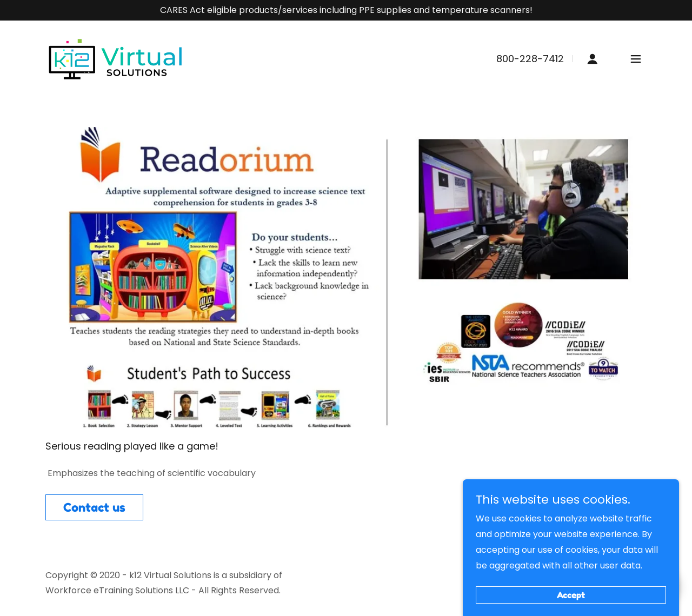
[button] (593, 59)
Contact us (94, 507)
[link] (116, 59)
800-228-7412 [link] (530, 59)
